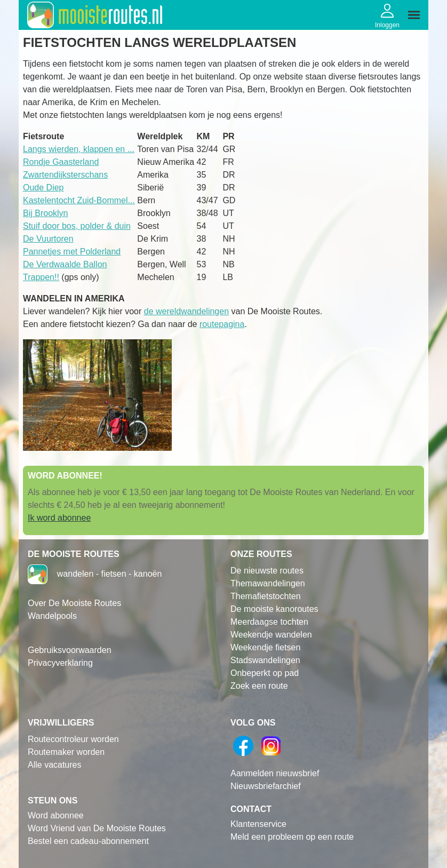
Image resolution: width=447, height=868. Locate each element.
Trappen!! (41, 277)
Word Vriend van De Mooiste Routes (97, 828)
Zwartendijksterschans (65, 175)
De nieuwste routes (267, 571)
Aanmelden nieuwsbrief (275, 773)
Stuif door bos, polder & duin (77, 226)
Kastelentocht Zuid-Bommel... (79, 200)
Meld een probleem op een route (292, 837)
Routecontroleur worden (73, 739)
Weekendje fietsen (265, 647)
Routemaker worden (66, 752)
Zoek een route (259, 686)
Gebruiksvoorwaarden (70, 650)
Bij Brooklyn (45, 213)
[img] (414, 15)
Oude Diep (43, 188)
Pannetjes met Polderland (72, 252)
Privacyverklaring (60, 663)
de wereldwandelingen (186, 311)
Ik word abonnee (59, 518)
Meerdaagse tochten (269, 622)
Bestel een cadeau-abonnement (88, 841)
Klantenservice (258, 824)
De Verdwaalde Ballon (65, 264)
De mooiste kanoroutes (274, 609)
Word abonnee (56, 815)
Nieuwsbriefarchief (266, 786)
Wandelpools (52, 616)
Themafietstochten (266, 596)
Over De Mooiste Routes (74, 603)
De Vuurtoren (48, 239)
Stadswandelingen (265, 660)
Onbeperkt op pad (265, 673)
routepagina (222, 324)
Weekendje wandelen (271, 635)
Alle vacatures (55, 765)
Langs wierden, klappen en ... (79, 149)
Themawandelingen (268, 583)
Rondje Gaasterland (61, 162)
